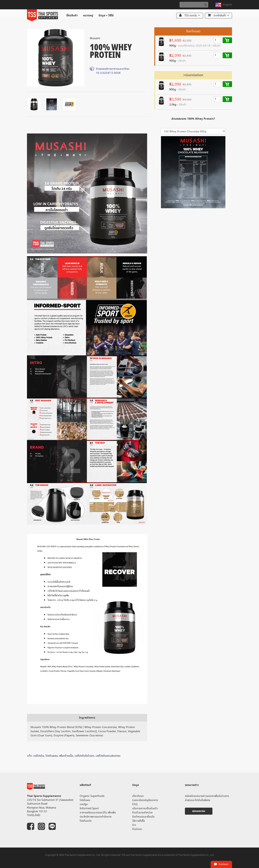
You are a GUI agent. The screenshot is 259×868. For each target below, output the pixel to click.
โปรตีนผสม (52, 756)
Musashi (95, 38)
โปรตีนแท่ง (86, 821)
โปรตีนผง (85, 800)
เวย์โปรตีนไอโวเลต (84, 756)
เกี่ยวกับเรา (138, 796)
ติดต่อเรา (137, 829)
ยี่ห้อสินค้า (72, 16)
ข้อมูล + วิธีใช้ (106, 16)
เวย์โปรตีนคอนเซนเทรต (108, 756)
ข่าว (134, 825)
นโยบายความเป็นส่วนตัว (145, 808)
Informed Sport (89, 808)
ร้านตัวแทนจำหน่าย (142, 813)
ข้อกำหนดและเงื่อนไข (143, 817)
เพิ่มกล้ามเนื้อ (66, 756)
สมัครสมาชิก (199, 811)
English (228, 5)
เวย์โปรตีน (39, 756)
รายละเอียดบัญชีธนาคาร (145, 800)
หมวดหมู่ (88, 16)
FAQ (135, 804)
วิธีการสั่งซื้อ (139, 821)
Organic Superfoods (92, 796)
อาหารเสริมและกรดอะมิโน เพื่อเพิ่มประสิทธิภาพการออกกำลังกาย (98, 815)
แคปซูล (84, 804)
